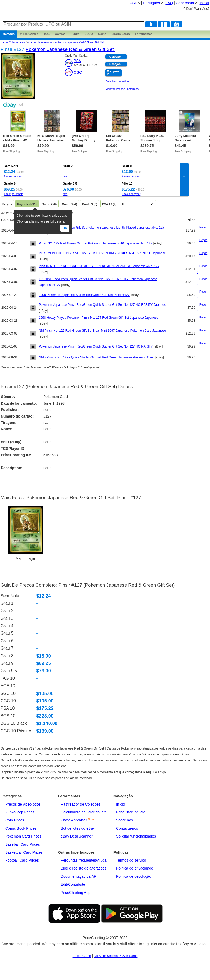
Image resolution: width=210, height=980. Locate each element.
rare (65, 176)
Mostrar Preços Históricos (122, 89)
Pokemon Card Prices (23, 836)
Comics (60, 34)
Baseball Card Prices (23, 844)
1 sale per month (14, 194)
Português (151, 3)
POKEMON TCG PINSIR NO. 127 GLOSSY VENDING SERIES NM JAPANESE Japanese (102, 253)
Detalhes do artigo (117, 81)
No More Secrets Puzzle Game (116, 956)
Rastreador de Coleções (81, 804)
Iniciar (205, 3)
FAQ (169, 3)
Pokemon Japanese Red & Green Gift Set (79, 42)
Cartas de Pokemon (40, 42)
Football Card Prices (22, 860)
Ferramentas (144, 34)
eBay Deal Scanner (77, 836)
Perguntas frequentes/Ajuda (84, 860)
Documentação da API (79, 876)
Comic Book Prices (21, 828)
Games (29, 34)
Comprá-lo (113, 73)
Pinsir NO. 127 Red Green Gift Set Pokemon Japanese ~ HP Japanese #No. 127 (96, 243)
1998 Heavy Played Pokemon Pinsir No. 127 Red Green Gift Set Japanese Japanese (99, 318)
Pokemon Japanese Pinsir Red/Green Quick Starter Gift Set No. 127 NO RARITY (96, 346)
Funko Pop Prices (20, 812)
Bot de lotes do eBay (78, 828)
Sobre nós (125, 820)
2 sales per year (131, 176)
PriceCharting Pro (131, 812)
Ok (65, 228)
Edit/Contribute (73, 884)
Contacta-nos (127, 828)
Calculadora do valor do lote (84, 812)
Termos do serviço (131, 860)
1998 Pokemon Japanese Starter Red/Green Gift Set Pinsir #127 (84, 295)
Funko (75, 34)
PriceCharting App (76, 893)
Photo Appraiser (74, 820)
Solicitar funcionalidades (136, 836)
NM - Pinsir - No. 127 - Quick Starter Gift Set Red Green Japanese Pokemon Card (96, 357)
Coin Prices (15, 820)
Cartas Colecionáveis (13, 42)
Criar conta (185, 3)
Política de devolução (134, 876)
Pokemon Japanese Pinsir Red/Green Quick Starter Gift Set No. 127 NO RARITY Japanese (103, 305)
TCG (47, 34)
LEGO (89, 34)
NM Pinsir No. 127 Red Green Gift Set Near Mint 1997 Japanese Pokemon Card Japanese (102, 331)
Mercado (9, 34)
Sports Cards (120, 34)
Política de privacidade (135, 868)
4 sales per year (13, 176)
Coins (102, 34)
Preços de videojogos (23, 804)
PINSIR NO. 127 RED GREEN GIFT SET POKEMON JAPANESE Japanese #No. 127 (99, 266)
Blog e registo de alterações (84, 868)
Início (120, 804)
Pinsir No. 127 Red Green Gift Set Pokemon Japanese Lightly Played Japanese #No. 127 (102, 228)
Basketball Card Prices (24, 852)
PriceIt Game (82, 956)
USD (133, 3)
